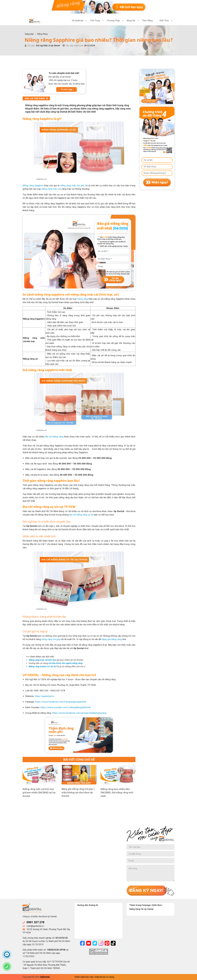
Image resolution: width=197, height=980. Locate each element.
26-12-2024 (89, 46)
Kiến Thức (164, 21)
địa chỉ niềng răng (54, 437)
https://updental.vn (44, 696)
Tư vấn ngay (67, 89)
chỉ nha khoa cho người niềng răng (65, 663)
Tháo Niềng (147, 21)
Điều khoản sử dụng (105, 977)
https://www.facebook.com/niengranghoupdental (61, 702)
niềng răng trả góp (51, 639)
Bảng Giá (131, 21)
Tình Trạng (95, 21)
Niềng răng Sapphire (33, 185)
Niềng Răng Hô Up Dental (141, 909)
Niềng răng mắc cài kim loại (42, 660)
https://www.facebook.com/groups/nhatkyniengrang (79, 713)
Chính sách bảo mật (84, 977)
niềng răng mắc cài (51, 189)
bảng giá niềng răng (112, 639)
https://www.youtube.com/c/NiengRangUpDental (65, 707)
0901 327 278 (35, 922)
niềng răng (83, 299)
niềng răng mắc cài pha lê (73, 185)
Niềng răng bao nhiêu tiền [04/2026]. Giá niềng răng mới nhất (117, 792)
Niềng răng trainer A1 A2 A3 (42, 666)
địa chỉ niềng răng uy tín (81, 515)
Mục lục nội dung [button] (36, 98)
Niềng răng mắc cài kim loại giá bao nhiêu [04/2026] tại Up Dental (39, 792)
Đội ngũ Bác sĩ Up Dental (48, 46)
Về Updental (78, 21)
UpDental (45, 977)
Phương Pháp (113, 21)
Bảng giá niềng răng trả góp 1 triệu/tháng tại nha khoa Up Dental (78, 792)
